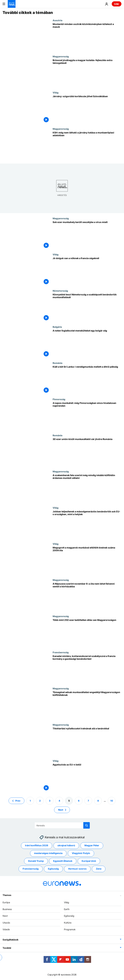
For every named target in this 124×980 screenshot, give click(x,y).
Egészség (69, 916)
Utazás (6, 923)
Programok (70, 929)
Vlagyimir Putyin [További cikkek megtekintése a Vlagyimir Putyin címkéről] (81, 853)
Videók (6, 929)
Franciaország (61, 652)
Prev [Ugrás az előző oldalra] (18, 801)
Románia (57, 363)
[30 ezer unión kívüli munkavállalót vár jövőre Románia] (87, 452)
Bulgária (57, 327)
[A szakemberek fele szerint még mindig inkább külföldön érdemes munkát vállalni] (87, 488)
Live (117, 4)
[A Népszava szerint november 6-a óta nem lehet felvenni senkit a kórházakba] (87, 597)
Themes (7, 895)
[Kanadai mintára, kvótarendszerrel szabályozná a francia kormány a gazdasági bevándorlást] (87, 669)
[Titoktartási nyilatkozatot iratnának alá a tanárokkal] (87, 741)
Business (7, 909)
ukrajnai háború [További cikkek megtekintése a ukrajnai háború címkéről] (66, 846)
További (7, 948)
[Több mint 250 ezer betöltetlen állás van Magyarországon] (87, 633)
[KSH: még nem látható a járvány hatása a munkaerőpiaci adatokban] (87, 145)
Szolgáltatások (10, 940)
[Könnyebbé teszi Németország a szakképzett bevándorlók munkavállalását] (87, 307)
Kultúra (68, 923)
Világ (56, 92)
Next (5, 916)
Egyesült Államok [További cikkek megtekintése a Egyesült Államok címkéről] (63, 861)
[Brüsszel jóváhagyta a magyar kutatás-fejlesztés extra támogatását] (87, 73)
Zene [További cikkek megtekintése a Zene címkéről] (99, 869)
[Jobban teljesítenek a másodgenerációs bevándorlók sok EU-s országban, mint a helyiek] (87, 524)
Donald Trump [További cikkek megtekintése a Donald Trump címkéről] (36, 861)
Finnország (59, 399)
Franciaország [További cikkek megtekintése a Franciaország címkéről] (31, 869)
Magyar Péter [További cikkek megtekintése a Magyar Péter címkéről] (92, 846)
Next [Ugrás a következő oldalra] (61, 810)
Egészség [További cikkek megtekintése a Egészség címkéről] (53, 869)
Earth (67, 909)
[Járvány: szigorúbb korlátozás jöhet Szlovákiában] (87, 109)
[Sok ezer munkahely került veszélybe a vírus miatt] (87, 235)
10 (112, 801)
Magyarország (61, 56)
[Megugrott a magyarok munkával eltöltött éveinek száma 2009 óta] (87, 561)
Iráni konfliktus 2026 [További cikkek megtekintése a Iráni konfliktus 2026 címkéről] (37, 846)
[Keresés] (62, 825)
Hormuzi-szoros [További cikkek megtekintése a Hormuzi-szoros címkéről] (77, 869)
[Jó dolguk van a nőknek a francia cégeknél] (87, 271)
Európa (6, 902)
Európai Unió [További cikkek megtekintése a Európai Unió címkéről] (89, 861)
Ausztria (57, 20)
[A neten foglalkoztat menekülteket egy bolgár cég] (87, 344)
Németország (60, 291)
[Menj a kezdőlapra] (12, 4)
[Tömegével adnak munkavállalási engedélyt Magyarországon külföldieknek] (87, 705)
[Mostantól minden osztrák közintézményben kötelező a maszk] (87, 37)
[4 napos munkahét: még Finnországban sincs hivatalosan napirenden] (87, 416)
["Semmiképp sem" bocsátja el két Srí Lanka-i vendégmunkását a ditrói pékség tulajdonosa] (87, 380)
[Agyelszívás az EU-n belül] (87, 778)
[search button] (87, 825)
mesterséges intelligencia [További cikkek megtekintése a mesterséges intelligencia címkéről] (48, 853)
